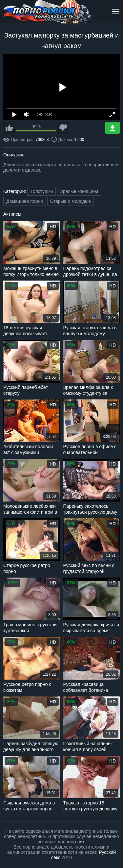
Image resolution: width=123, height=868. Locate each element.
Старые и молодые (71, 201)
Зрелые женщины (79, 191)
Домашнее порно (25, 201)
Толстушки (41, 191)
